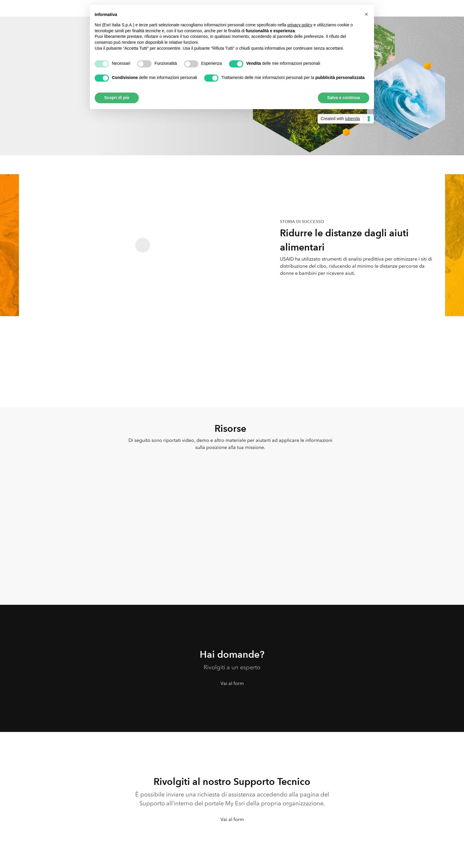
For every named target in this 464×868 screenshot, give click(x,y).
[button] (366, 14)
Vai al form (232, 683)
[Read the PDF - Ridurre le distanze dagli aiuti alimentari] (143, 245)
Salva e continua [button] (344, 98)
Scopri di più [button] (117, 98)
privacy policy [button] (300, 25)
